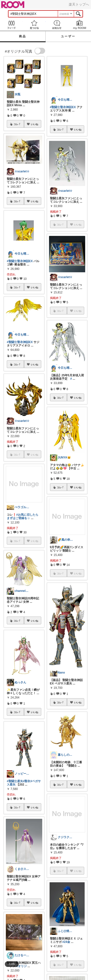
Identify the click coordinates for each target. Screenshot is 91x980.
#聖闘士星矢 (15, 781)
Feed (11, 25)
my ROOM (80, 25)
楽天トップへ (79, 4)
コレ (17, 124)
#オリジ (21, 966)
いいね (34, 124)
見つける (34, 25)
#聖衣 (27, 781)
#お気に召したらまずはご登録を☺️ (23, 516)
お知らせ (57, 25)
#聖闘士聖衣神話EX (20, 261)
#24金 (66, 942)
